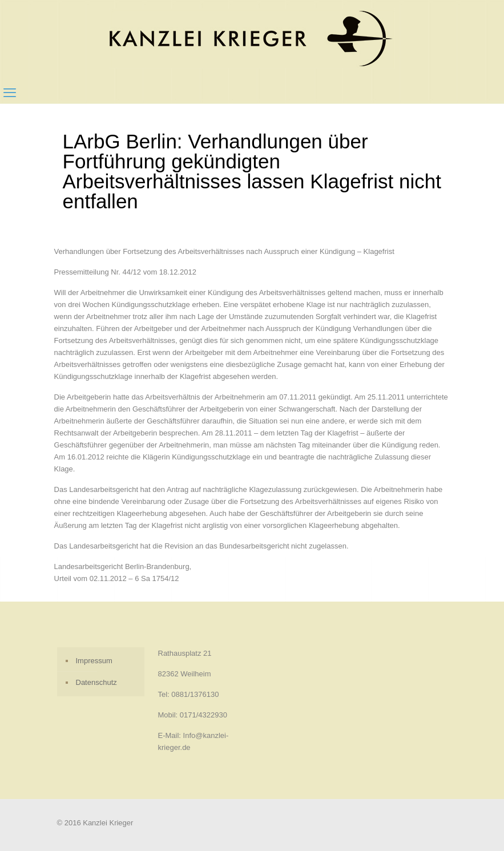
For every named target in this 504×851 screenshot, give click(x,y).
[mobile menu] (10, 93)
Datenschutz (96, 682)
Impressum (94, 661)
